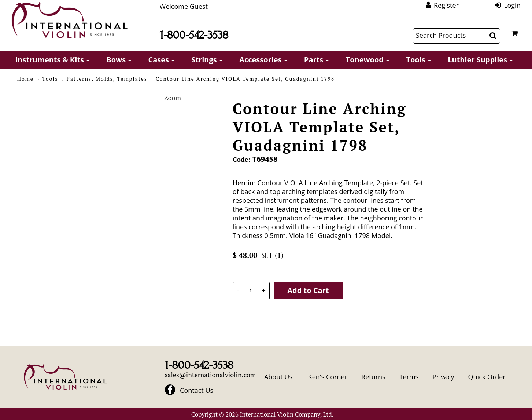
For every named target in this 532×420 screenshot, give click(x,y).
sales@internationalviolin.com (210, 375)
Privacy (443, 377)
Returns (373, 377)
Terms (409, 377)
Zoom (173, 98)
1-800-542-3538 (194, 35)
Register (446, 5)
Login (512, 5)
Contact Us (197, 390)
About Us (278, 377)
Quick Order (487, 377)
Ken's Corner (328, 377)
